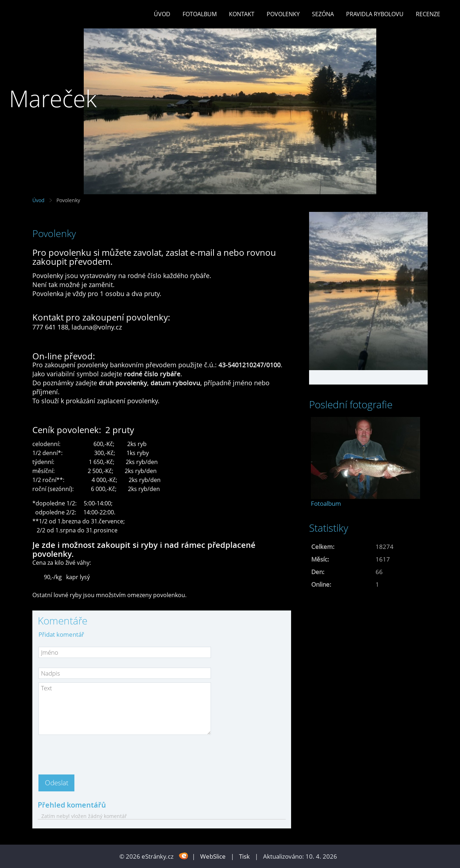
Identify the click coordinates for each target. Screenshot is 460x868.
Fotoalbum (200, 14)
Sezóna (323, 14)
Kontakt (242, 14)
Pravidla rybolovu (375, 14)
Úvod (162, 14)
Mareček (53, 98)
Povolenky (283, 14)
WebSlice (213, 856)
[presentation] (93, 753)
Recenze (428, 14)
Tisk (244, 856)
